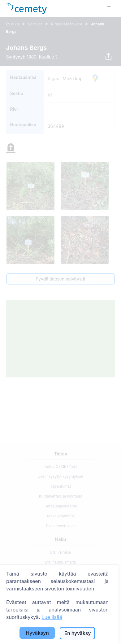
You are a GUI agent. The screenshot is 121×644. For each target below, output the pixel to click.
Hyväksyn (37, 633)
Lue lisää (52, 617)
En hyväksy (78, 633)
